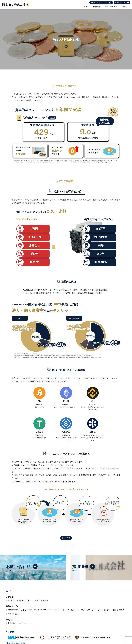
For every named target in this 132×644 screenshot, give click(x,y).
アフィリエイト (14, 616)
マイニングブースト (56, 612)
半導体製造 (12, 625)
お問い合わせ (122, 3)
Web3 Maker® (13, 612)
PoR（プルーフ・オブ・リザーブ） (81, 612)
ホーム (86, 7)
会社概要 (11, 603)
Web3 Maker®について (101, 3)
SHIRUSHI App (40, 612)
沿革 (37, 603)
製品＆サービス (111, 7)
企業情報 (97, 7)
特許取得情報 (119, 612)
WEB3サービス (25, 625)
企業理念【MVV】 (25, 603)
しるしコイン (26, 612)
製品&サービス (12, 609)
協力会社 (45, 603)
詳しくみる (66, 541)
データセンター (104, 612)
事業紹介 (125, 7)
